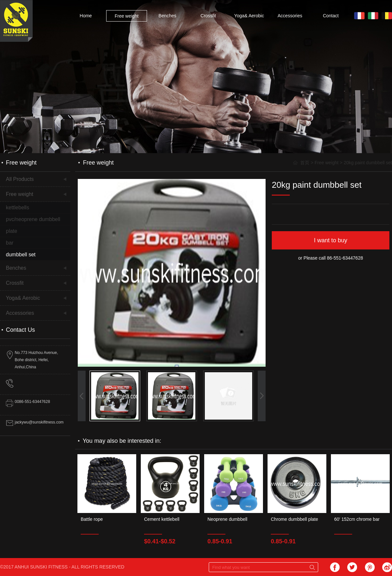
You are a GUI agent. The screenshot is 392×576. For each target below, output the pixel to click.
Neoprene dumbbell (227, 519)
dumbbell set (21, 255)
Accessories (290, 16)
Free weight (127, 16)
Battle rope (92, 519)
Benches (167, 16)
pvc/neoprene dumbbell (33, 219)
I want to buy (331, 240)
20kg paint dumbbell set (368, 163)
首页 (305, 163)
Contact (331, 16)
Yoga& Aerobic (249, 16)
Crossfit (208, 16)
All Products (20, 179)
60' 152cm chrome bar (357, 519)
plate (12, 231)
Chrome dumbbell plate (294, 519)
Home (86, 16)
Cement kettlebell (162, 519)
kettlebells (17, 208)
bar (10, 243)
